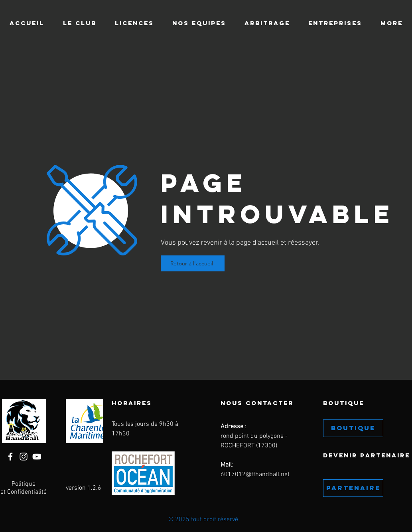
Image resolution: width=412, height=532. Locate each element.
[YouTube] (37, 457)
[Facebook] (10, 457)
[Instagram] (24, 457)
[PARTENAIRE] (353, 488)
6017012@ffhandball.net (255, 475)
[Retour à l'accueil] (193, 263)
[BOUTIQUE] (353, 428)
